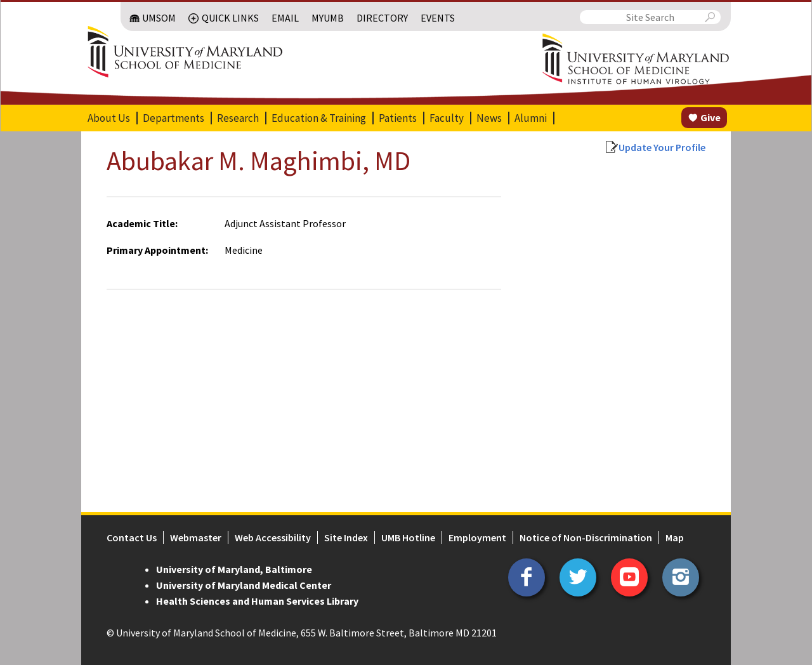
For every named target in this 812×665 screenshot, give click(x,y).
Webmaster (196, 537)
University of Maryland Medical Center (244, 585)
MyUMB (328, 18)
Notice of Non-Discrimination (586, 537)
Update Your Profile (662, 147)
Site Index (346, 537)
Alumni (531, 118)
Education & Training (319, 118)
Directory (382, 18)
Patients (398, 118)
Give (710, 117)
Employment (477, 537)
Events (438, 18)
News (489, 118)
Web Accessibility (273, 537)
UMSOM (159, 18)
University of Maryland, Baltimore (234, 569)
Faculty (447, 118)
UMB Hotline (408, 537)
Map (675, 537)
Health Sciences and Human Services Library (257, 601)
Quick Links (230, 18)
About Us (109, 118)
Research (238, 118)
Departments (174, 118)
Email (285, 18)
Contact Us (132, 537)
